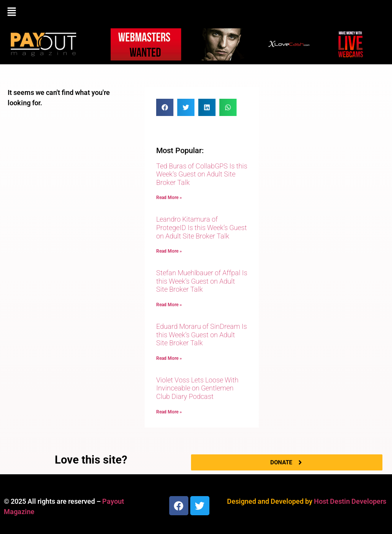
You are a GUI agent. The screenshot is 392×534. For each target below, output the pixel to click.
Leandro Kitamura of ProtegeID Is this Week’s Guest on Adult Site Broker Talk (202, 227)
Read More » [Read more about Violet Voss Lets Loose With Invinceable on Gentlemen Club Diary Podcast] (169, 412)
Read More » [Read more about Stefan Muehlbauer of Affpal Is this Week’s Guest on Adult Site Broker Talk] (169, 305)
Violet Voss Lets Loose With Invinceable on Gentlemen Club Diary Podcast (197, 388)
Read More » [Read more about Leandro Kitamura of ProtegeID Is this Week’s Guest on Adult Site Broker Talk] (169, 251)
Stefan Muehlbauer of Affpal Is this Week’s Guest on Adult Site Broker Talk (202, 281)
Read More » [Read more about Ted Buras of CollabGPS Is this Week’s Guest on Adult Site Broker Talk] (169, 198)
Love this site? (91, 460)
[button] (196, 12)
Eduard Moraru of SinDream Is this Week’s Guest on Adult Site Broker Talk (202, 335)
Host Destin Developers (350, 501)
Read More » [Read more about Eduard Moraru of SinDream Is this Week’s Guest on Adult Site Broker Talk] (169, 358)
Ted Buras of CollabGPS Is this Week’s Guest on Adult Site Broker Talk (202, 174)
